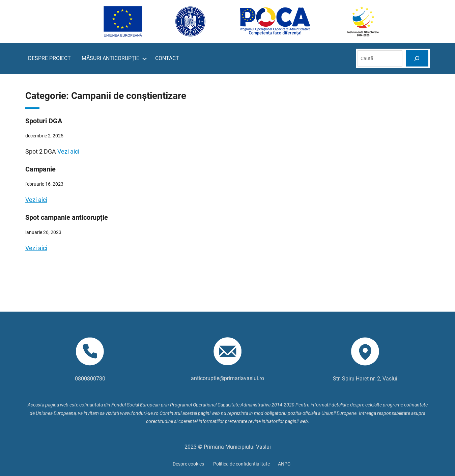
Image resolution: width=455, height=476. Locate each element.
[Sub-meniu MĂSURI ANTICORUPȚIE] (145, 59)
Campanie (40, 169)
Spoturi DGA (44, 121)
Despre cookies (188, 464)
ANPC (284, 464)
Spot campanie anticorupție (67, 217)
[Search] (417, 58)
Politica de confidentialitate (241, 464)
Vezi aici (68, 151)
